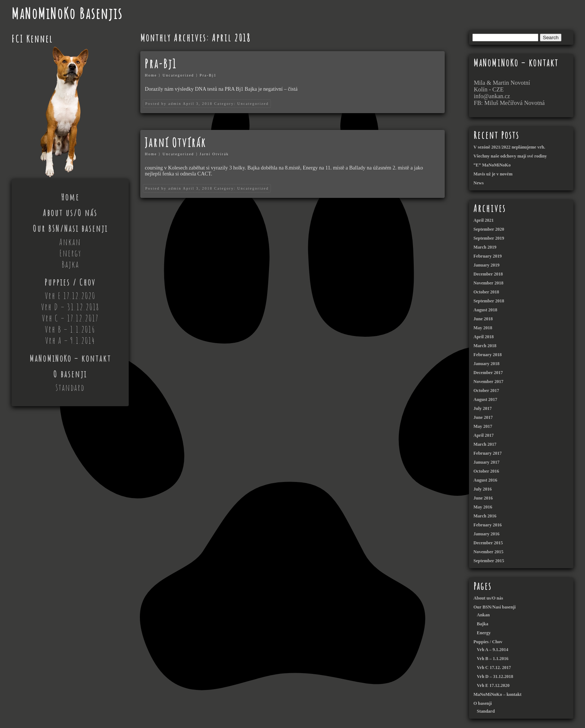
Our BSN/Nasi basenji (70, 228)
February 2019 (488, 256)
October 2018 (486, 292)
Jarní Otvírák (175, 142)
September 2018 (489, 301)
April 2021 (484, 220)
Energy (70, 253)
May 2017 (483, 426)
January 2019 (487, 265)
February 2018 (488, 355)
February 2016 (488, 525)
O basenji (70, 374)
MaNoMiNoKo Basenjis (67, 13)
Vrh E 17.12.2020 (70, 296)
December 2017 (488, 373)
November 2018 (488, 283)
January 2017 (487, 462)
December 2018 (488, 274)
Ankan (70, 242)
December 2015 (488, 543)
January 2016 (487, 534)
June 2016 (483, 498)
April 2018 (484, 337)
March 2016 (485, 516)
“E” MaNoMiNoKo (492, 165)
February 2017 (488, 453)
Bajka (70, 264)
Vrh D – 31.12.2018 (70, 307)
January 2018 (487, 364)
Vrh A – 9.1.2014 (70, 340)
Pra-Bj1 (161, 64)
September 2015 (489, 561)
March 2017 (485, 444)
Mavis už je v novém (493, 174)
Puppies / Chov (70, 282)
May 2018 (483, 328)
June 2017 (483, 417)
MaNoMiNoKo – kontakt (70, 358)
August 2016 (485, 480)
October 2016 (486, 471)
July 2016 (483, 489)
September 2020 (489, 229)
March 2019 (485, 247)
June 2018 (483, 319)
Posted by (156, 104)
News (478, 183)
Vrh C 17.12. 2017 (494, 668)
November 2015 (488, 552)
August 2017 (485, 399)
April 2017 (484, 435)
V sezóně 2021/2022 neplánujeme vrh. (509, 147)
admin (175, 104)
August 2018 (485, 310)
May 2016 (483, 507)
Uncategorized (178, 75)
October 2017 (486, 391)
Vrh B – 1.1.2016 (70, 329)
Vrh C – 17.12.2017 (70, 318)
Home (70, 197)
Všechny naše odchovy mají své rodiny (510, 156)
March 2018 (485, 346)
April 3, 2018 (198, 104)
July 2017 (483, 408)
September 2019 (489, 238)
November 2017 (488, 382)
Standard (70, 388)
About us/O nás (70, 213)
